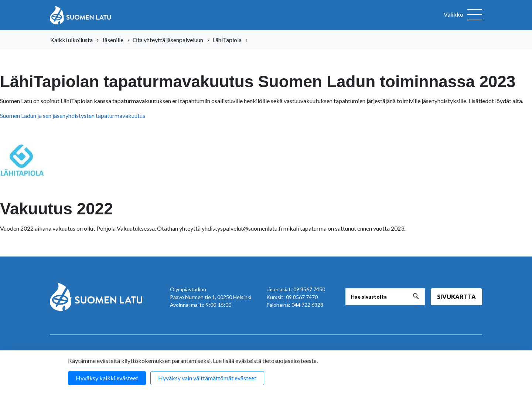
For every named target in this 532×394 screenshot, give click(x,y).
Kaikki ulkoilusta (71, 40)
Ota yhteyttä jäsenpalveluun (168, 40)
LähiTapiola (227, 40)
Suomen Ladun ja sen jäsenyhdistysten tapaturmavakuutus (73, 116)
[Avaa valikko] (463, 15)
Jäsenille (113, 40)
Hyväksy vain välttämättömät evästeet (207, 378)
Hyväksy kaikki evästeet (107, 378)
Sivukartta (456, 297)
